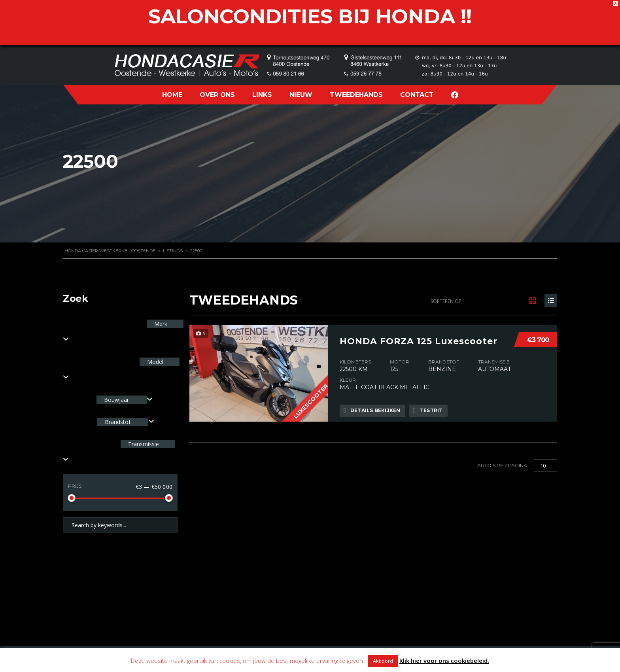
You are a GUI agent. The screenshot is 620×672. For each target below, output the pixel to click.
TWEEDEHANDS (356, 95)
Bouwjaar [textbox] (116, 400)
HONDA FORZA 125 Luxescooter (419, 339)
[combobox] (125, 400)
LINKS (262, 95)
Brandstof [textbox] (118, 422)
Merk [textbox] (160, 324)
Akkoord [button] (383, 661)
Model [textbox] (154, 362)
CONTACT (417, 95)
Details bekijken (373, 411)
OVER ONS (217, 95)
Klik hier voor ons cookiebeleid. (444, 661)
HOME (172, 95)
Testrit (431, 411)
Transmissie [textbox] (143, 444)
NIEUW (301, 95)
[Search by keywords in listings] (120, 525)
